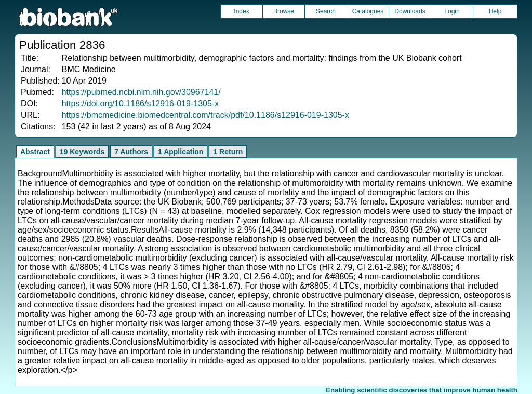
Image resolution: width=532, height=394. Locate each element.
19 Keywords (82, 152)
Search (326, 11)
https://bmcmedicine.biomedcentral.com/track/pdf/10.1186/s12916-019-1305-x (205, 115)
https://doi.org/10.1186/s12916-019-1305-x (140, 104)
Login (452, 11)
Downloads (410, 11)
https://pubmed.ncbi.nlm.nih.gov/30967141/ (141, 92)
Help (495, 11)
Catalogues (368, 11)
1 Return (228, 152)
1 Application (181, 152)
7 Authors (131, 152)
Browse (284, 11)
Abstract (35, 152)
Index (241, 11)
